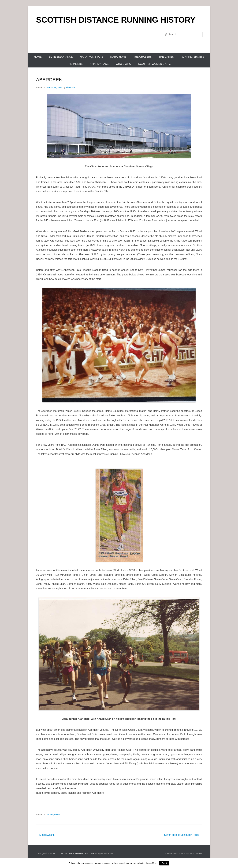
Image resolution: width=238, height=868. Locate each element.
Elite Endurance (61, 57)
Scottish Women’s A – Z (155, 64)
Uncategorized (53, 815)
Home (38, 57)
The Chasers (143, 57)
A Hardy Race (99, 64)
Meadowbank (45, 835)
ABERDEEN (49, 80)
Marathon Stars (91, 57)
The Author (71, 88)
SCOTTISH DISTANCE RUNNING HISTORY (116, 20)
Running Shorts (193, 57)
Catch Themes (195, 853)
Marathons (118, 57)
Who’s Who (123, 64)
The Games (166, 57)
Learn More (152, 863)
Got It (164, 863)
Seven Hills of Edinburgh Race (183, 835)
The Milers (75, 64)
